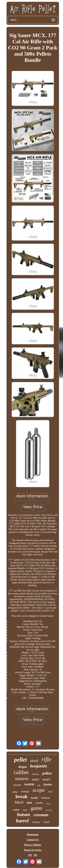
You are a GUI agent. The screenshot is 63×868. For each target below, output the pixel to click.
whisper (36, 822)
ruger (25, 810)
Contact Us (33, 840)
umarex (22, 779)
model (46, 779)
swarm (29, 784)
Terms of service (33, 850)
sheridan (49, 810)
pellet (20, 760)
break (22, 796)
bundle (35, 798)
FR (35, 855)
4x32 (50, 792)
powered (17, 785)
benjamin (39, 766)
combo (39, 803)
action (16, 810)
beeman (46, 798)
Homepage (33, 834)
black (19, 802)
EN (30, 855)
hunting (35, 774)
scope (39, 790)
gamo (37, 808)
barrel (22, 821)
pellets (47, 773)
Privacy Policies (33, 845)
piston (48, 804)
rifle (46, 759)
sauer (35, 779)
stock (34, 761)
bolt (39, 785)
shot (29, 803)
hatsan (24, 814)
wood (46, 822)
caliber (21, 772)
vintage (25, 791)
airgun (22, 767)
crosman (41, 815)
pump (15, 792)
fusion (48, 784)
